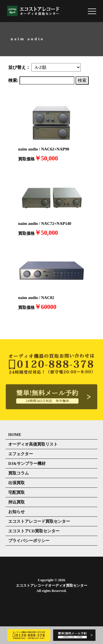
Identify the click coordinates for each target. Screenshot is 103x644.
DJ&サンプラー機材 (27, 464)
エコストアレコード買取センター (39, 521)
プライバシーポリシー (29, 541)
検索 (82, 80)
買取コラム (19, 473)
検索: (13, 80)
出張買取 (16, 483)
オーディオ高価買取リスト (33, 444)
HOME (15, 435)
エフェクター (21, 454)
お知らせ (16, 512)
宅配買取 (16, 492)
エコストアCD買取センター (34, 531)
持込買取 (16, 502)
